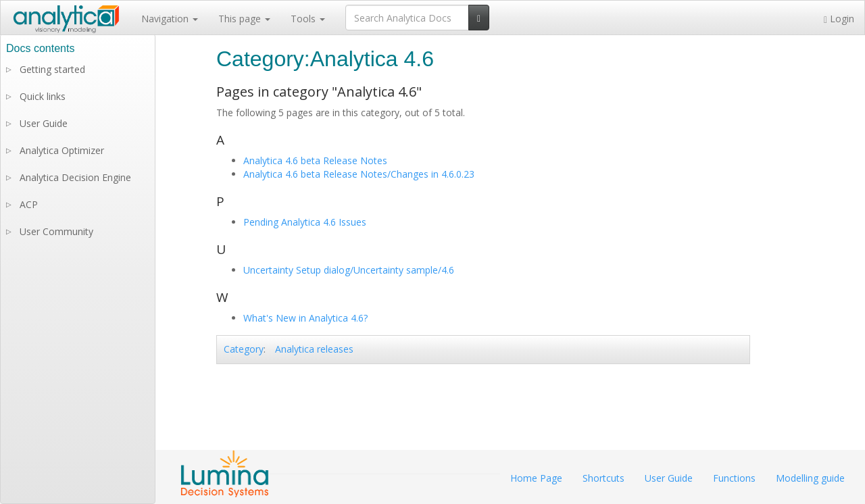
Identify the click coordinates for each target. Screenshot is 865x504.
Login (839, 19)
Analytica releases (314, 349)
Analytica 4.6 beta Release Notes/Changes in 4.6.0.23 (359, 174)
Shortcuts (603, 478)
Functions (734, 478)
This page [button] (244, 19)
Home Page (536, 478)
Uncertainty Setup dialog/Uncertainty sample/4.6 (349, 270)
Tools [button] (308, 19)
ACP (29, 204)
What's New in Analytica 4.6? (305, 318)
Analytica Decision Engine (75, 177)
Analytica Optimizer (62, 150)
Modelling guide (810, 478)
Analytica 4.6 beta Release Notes (315, 160)
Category (244, 349)
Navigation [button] (170, 19)
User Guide (44, 123)
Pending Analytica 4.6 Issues (305, 222)
